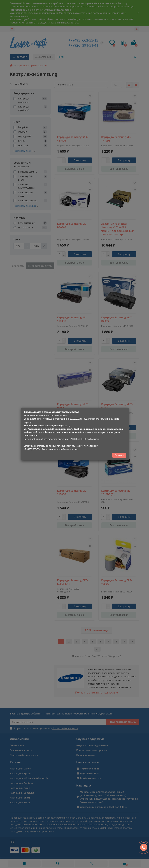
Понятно (119, 455)
